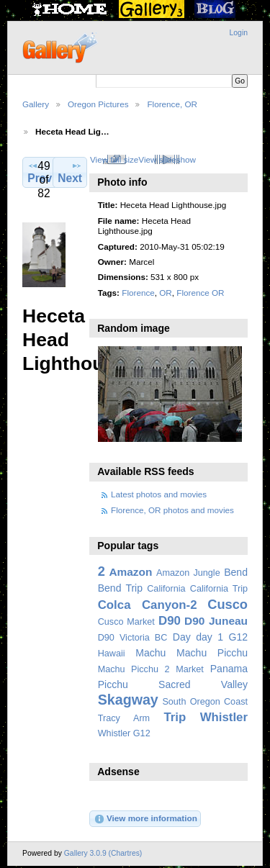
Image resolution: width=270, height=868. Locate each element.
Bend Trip (120, 588)
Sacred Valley (203, 684)
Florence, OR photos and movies (172, 510)
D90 (170, 621)
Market (190, 669)
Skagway (128, 700)
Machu (150, 653)
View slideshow (167, 159)
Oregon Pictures (98, 104)
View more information (145, 819)
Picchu (113, 684)
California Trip (219, 589)
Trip (175, 717)
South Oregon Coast (205, 702)
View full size (114, 159)
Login (239, 33)
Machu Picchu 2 (134, 669)
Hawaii (112, 654)
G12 (238, 637)
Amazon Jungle (188, 573)
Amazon (130, 572)
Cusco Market (126, 622)
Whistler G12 (124, 733)
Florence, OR (172, 104)
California (166, 589)
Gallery (36, 104)
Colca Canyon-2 (148, 605)
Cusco (228, 604)
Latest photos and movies (159, 494)
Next (70, 172)
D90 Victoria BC (133, 638)
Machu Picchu (212, 653)
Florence (138, 293)
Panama (229, 669)
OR (166, 293)
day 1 (210, 637)
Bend (236, 572)
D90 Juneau (216, 621)
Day (182, 637)
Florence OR (200, 293)
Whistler (224, 717)
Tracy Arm (124, 718)
